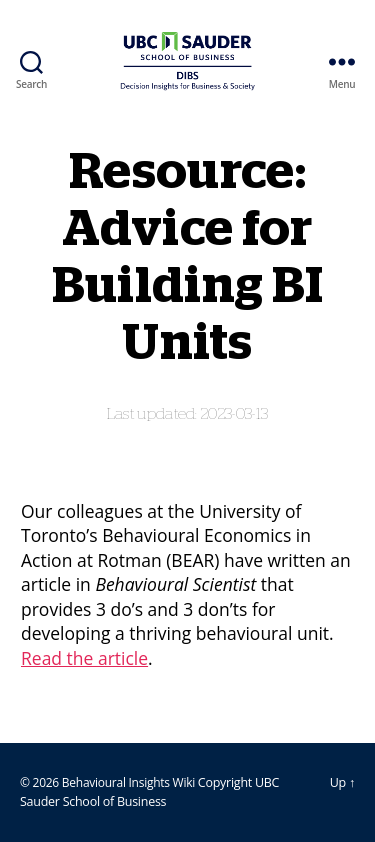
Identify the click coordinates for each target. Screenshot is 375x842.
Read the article (84, 658)
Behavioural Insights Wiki (130, 782)
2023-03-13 (234, 414)
